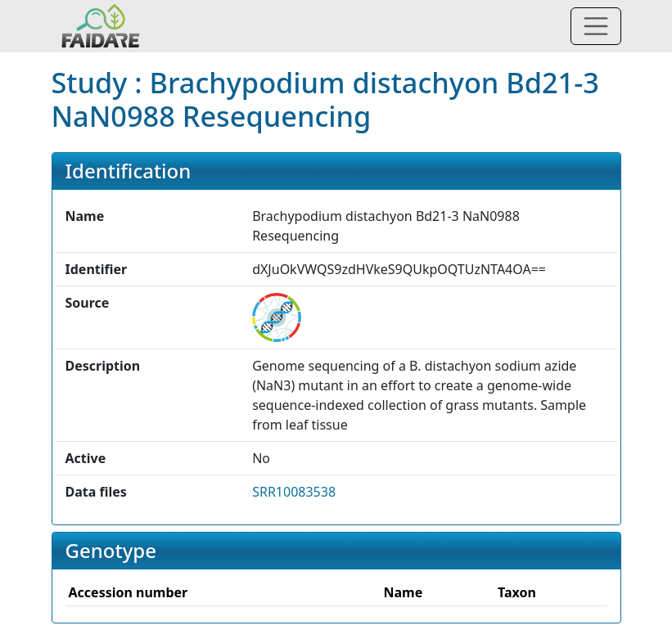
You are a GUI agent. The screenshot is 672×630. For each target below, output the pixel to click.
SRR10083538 (294, 492)
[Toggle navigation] (596, 26)
